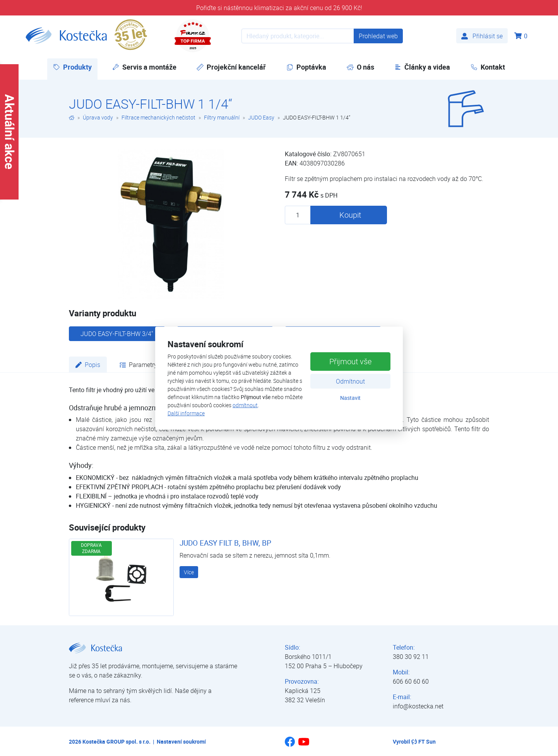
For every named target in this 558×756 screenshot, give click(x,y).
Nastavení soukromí (181, 741)
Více (189, 572)
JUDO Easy (261, 117)
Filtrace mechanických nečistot (158, 117)
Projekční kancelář (231, 67)
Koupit (350, 215)
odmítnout (245, 405)
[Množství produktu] (298, 215)
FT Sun (424, 741)
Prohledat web (378, 36)
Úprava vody (98, 117)
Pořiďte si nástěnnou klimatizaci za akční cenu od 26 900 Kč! (279, 8)
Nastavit (350, 398)
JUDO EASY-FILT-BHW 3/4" (117, 334)
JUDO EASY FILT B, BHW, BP (225, 543)
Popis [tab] (88, 365)
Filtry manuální (222, 117)
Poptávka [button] (306, 67)
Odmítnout (350, 381)
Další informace (186, 413)
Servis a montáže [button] (144, 67)
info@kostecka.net (418, 706)
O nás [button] (360, 67)
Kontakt (488, 67)
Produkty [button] (75, 67)
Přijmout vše (350, 361)
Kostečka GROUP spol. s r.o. (116, 741)
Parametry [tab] (138, 365)
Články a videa (422, 67)
